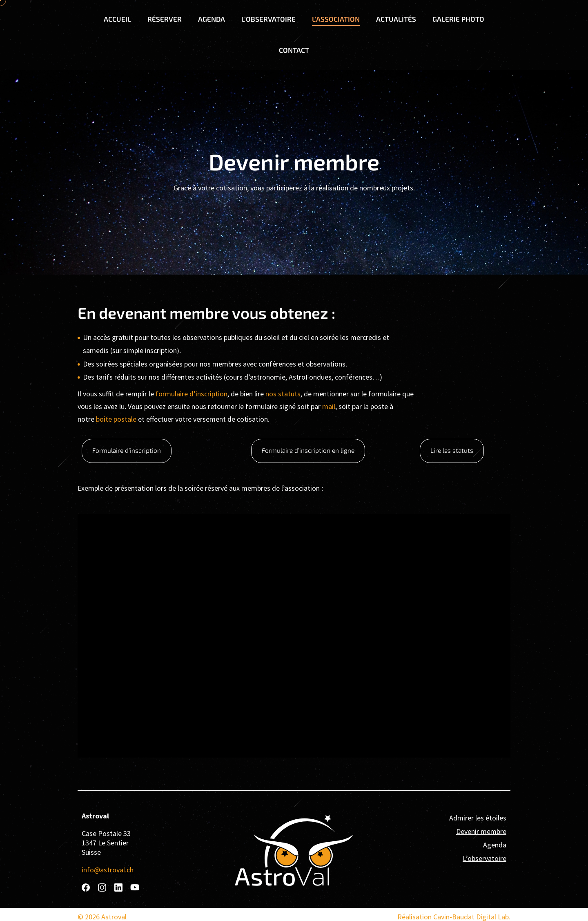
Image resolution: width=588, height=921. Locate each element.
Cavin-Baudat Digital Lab (471, 915)
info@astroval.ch (108, 868)
